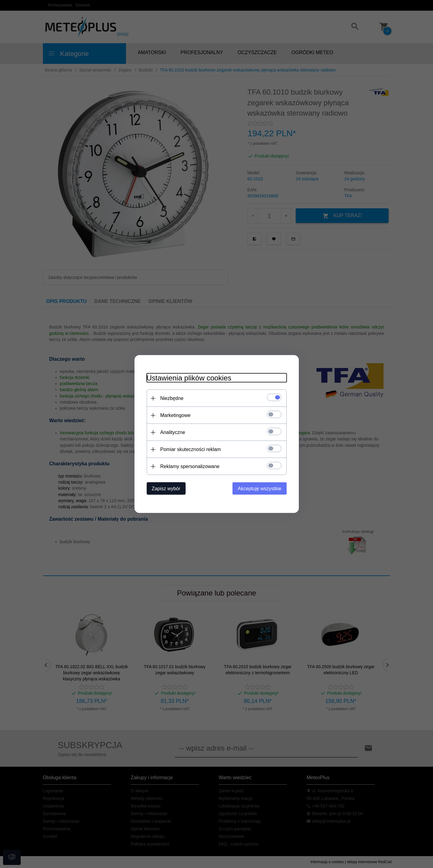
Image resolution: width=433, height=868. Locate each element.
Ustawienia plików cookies (189, 378)
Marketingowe (176, 415)
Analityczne (173, 432)
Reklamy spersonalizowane (190, 466)
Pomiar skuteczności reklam (191, 449)
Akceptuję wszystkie (259, 489)
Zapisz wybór (166, 489)
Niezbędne (172, 398)
